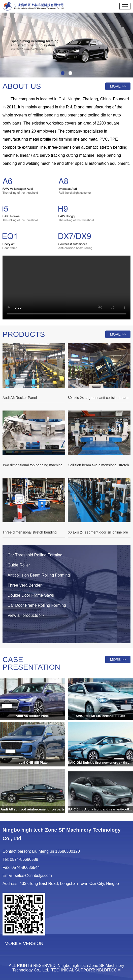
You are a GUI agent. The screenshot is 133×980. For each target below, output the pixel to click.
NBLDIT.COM (108, 970)
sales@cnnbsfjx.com (33, 875)
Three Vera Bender (25, 585)
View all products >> (26, 615)
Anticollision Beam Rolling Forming (39, 575)
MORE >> (118, 86)
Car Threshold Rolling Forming (35, 555)
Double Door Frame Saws (31, 595)
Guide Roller (19, 565)
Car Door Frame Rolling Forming (37, 605)
